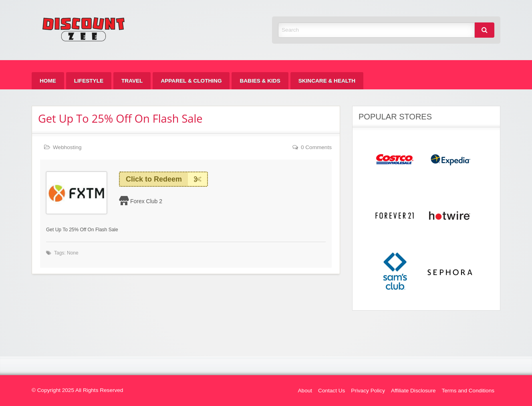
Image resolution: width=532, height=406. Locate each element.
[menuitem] (48, 81)
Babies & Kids (260, 81)
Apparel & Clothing (191, 81)
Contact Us (331, 391)
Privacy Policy (368, 391)
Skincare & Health (327, 81)
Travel (132, 81)
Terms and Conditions (468, 391)
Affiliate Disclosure (413, 391)
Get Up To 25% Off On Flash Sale (120, 118)
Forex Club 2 (146, 201)
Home (48, 81)
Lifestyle (89, 81)
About (305, 391)
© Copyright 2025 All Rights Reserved (77, 390)
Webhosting (67, 147)
